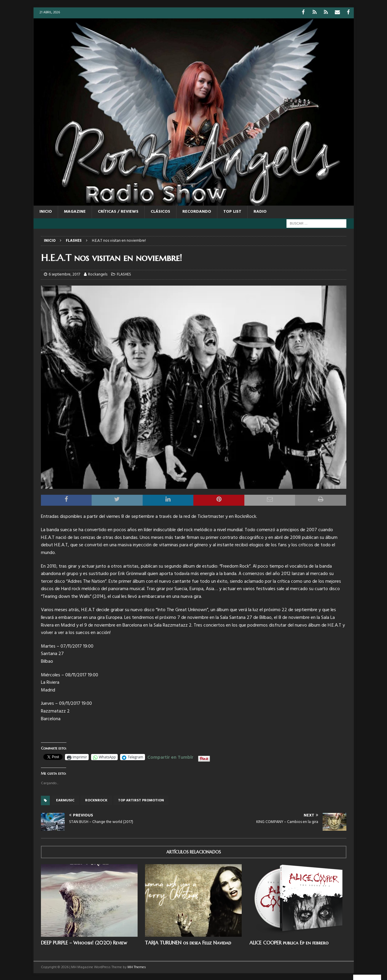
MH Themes (137, 967)
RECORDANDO (197, 211)
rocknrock (96, 800)
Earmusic (65, 800)
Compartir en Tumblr (170, 756)
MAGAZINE (75, 211)
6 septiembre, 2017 (64, 274)
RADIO (260, 211)
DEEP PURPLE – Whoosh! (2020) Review (84, 942)
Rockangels (98, 274)
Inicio (46, 211)
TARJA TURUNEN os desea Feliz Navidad (188, 942)
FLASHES (124, 274)
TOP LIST (232, 211)
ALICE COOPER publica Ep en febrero (289, 942)
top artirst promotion (141, 800)
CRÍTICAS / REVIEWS (118, 211)
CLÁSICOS (160, 211)
